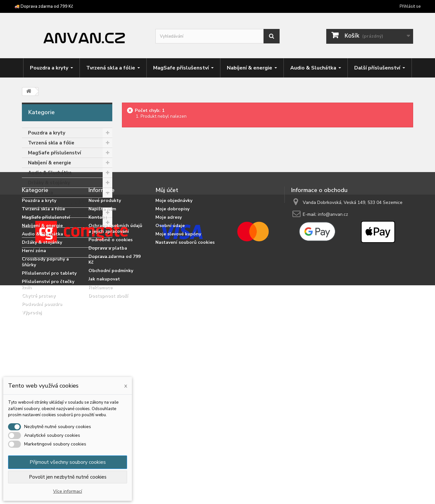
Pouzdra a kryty (47, 133)
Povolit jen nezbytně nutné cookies (68, 477)
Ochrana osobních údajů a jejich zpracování (115, 340)
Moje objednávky (174, 312)
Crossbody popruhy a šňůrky (61, 203)
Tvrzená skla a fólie (51, 143)
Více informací (68, 491)
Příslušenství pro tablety (57, 213)
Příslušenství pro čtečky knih (61, 223)
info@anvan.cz (333, 326)
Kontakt (98, 329)
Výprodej (39, 252)
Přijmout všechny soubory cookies (68, 462)
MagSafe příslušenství (55, 153)
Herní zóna (41, 193)
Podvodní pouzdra (49, 243)
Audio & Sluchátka (50, 173)
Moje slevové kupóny (178, 345)
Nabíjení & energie (50, 163)
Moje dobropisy (172, 320)
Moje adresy (169, 329)
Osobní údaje (170, 337)
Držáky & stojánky (49, 183)
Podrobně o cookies (111, 351)
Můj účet (167, 301)
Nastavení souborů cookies (185, 354)
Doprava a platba (108, 359)
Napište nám (102, 320)
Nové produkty (105, 312)
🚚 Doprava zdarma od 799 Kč (44, 6)
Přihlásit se (410, 6)
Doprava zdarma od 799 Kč (115, 371)
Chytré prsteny (46, 233)
